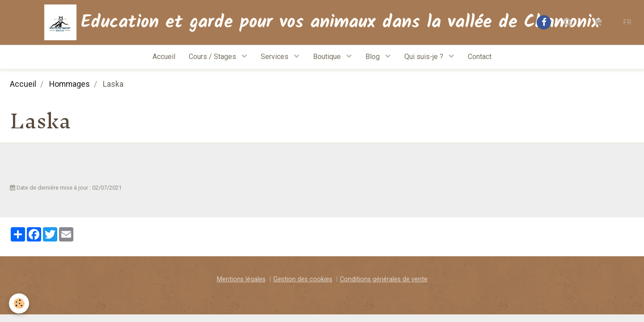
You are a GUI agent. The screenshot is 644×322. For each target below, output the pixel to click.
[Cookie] (19, 303)
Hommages (70, 84)
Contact (480, 57)
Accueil (164, 57)
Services (275, 57)
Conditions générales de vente (384, 279)
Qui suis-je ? (425, 57)
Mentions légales (241, 279)
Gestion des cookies (303, 279)
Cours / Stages (213, 57)
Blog (373, 57)
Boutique (328, 57)
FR (627, 22)
